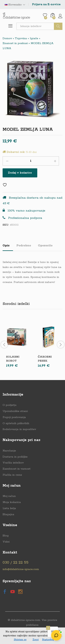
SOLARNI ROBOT (13, 359)
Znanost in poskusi (15, 43)
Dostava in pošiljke (15, 457)
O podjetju (10, 405)
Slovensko (13, 5)
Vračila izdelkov (13, 463)
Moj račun (9, 496)
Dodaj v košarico (20, 173)
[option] (17, 345)
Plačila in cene (12, 475)
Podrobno (24, 246)
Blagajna (8, 514)
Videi (6, 542)
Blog (6, 536)
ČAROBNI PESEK (45, 359)
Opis (6, 246)
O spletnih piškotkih (16, 423)
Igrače (34, 38)
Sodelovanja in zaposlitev (19, 429)
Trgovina (21, 38)
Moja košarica (12, 502)
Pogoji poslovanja (14, 417)
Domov (7, 38)
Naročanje (9, 451)
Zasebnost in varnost (17, 469)
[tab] (8, 247)
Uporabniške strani (15, 411)
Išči (58, 26)
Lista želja (9, 508)
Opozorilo (45, 246)
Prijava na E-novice (46, 4)
